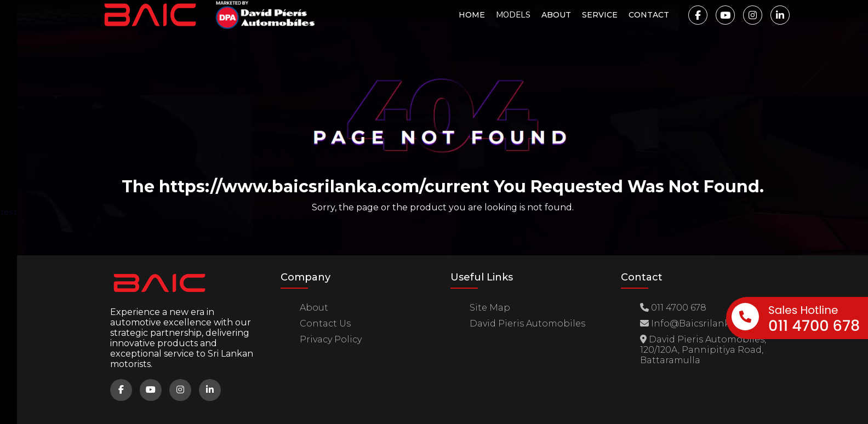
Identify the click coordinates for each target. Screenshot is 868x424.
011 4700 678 (673, 308)
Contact (649, 15)
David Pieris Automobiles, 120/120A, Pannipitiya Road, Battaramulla (703, 350)
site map (490, 308)
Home (472, 15)
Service (600, 15)
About (556, 15)
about (314, 308)
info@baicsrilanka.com (699, 323)
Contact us (325, 323)
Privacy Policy (331, 339)
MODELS (513, 15)
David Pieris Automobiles (527, 323)
